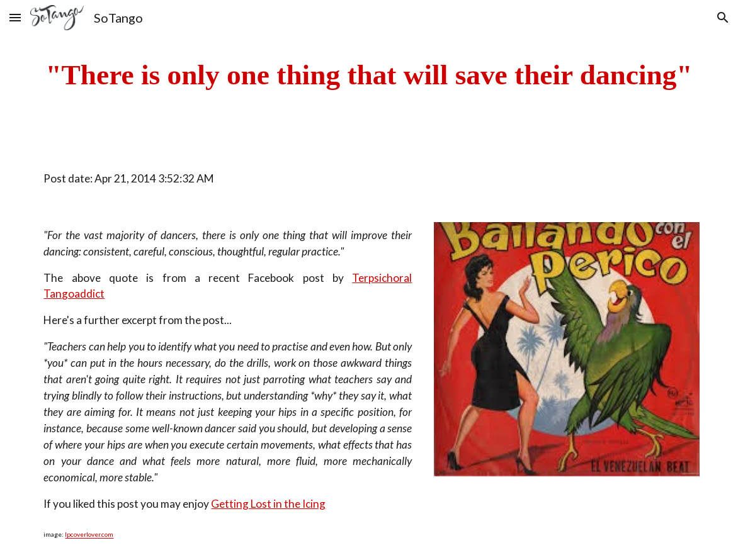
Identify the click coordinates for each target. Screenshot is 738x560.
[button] (15, 17)
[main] (369, 75)
